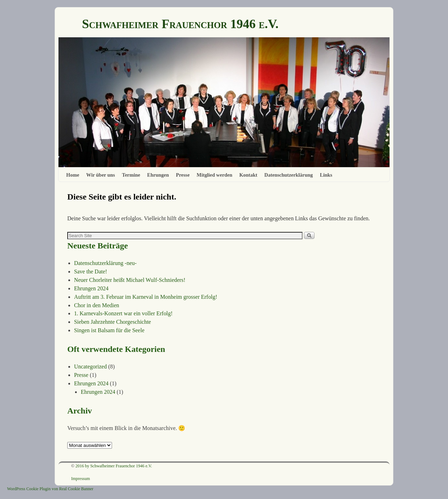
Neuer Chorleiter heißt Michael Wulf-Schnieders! (130, 280)
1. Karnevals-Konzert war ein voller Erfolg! (123, 313)
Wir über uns (101, 175)
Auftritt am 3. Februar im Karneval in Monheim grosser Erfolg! (146, 297)
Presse (183, 175)
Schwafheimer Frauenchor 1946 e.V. (180, 24)
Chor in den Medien (97, 305)
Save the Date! (91, 271)
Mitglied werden (214, 175)
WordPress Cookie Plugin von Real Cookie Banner (50, 489)
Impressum (80, 479)
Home (73, 175)
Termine (131, 175)
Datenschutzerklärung (289, 175)
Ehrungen (158, 175)
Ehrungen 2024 (91, 288)
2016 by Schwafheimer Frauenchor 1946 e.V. (114, 466)
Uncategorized (90, 367)
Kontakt (248, 175)
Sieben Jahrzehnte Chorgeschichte (113, 322)
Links (326, 175)
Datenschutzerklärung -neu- (105, 263)
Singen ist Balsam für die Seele (109, 330)
